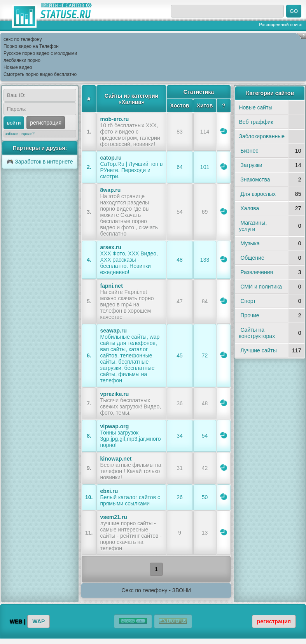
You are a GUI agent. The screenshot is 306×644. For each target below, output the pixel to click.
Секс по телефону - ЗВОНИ (156, 590)
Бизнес (249, 151)
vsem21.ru (113, 517)
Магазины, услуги (253, 226)
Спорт (248, 301)
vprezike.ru (114, 394)
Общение (252, 258)
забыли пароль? (20, 134)
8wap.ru (110, 190)
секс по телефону (23, 39)
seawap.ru (113, 331)
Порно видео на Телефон (31, 46)
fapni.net (111, 286)
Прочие (250, 315)
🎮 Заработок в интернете (40, 162)
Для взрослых (258, 194)
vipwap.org (114, 426)
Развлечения (257, 272)
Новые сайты (255, 107)
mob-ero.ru (114, 119)
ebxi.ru (109, 491)
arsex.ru (110, 247)
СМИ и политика (261, 287)
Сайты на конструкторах (257, 333)
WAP (38, 621)
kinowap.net (116, 459)
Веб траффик (256, 122)
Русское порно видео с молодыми (40, 53)
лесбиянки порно (22, 60)
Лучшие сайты (258, 350)
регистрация (46, 123)
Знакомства (255, 179)
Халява (250, 208)
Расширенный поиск (280, 24)
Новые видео (18, 67)
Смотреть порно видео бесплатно (40, 74)
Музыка (250, 243)
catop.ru (111, 158)
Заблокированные (262, 136)
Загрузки (251, 165)
